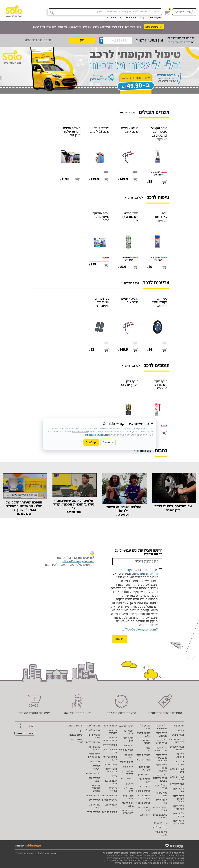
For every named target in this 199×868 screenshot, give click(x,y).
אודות (181, 731)
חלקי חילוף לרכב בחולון (94, 756)
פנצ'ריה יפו (95, 800)
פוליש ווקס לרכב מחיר (128, 812)
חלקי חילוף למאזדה (161, 735)
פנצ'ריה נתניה (93, 774)
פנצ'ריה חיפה (110, 726)
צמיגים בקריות (109, 812)
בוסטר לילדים (110, 745)
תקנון (81, 731)
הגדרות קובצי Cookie (25, 733)
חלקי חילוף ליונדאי (178, 815)
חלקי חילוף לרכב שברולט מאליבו (160, 778)
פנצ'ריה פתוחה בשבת (110, 739)
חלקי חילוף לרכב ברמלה (161, 749)
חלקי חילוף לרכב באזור (161, 742)
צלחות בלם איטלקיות (145, 769)
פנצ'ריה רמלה (93, 796)
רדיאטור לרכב (126, 779)
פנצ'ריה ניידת (93, 812)
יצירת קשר (178, 726)
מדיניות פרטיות (180, 756)
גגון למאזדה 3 (177, 784)
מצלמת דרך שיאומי (94, 749)
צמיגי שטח (145, 787)
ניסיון (114, 777)
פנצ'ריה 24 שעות (95, 806)
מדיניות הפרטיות (145, 574)
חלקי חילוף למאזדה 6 (161, 727)
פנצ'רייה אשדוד (113, 790)
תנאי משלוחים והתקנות (177, 749)
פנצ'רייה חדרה (110, 796)
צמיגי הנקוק (144, 775)
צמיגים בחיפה (93, 743)
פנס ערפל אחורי (145, 727)
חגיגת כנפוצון (76, 735)
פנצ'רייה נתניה (109, 800)
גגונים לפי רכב (109, 765)
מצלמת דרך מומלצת (128, 773)
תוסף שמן (128, 746)
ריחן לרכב (145, 815)
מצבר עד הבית (126, 750)
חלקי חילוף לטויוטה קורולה (178, 799)
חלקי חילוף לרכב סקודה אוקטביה (161, 758)
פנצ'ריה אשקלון (96, 768)
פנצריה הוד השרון (145, 742)
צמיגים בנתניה (143, 803)
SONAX (130, 784)
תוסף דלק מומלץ (128, 733)
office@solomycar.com (139, 630)
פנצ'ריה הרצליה (147, 749)
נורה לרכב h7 (160, 823)
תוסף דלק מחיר (128, 740)
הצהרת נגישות (76, 726)
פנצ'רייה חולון (143, 755)
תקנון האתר (125, 570)
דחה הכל (108, 442)
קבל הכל (91, 442)
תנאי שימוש (178, 735)
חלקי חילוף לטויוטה (178, 808)
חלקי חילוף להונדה (178, 790)
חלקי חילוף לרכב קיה (111, 771)
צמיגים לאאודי (93, 726)
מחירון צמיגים (127, 762)
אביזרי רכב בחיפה (178, 763)
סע (82, 41)
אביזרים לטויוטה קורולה (96, 788)
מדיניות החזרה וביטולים (177, 741)
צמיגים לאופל (93, 731)
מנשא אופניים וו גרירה (160, 817)
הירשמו (120, 639)
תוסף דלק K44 (126, 727)
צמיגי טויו (95, 762)
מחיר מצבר (128, 767)
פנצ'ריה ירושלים (113, 732)
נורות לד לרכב (160, 828)
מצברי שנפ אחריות (95, 737)
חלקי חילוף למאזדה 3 (178, 823)
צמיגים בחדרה (143, 791)
